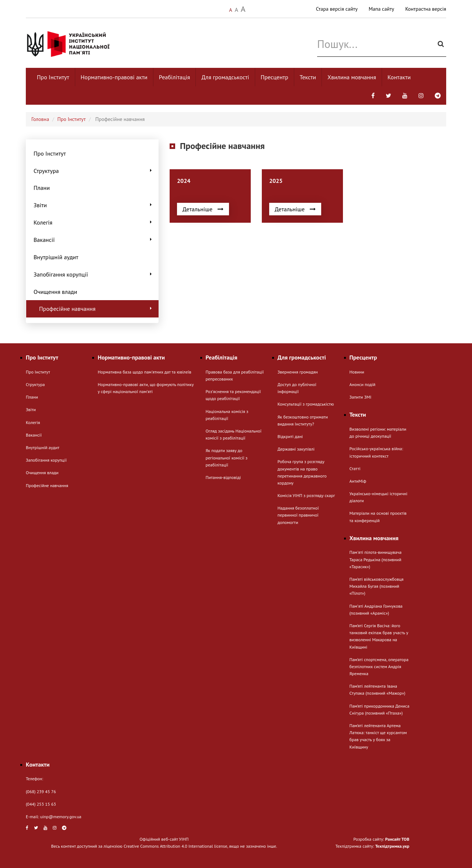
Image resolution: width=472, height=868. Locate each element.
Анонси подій (363, 384)
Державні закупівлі (296, 449)
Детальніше (203, 209)
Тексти (308, 77)
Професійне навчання (96, 309)
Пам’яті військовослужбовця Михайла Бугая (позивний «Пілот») (377, 586)
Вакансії (93, 240)
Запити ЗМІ (360, 397)
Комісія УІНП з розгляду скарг (306, 495)
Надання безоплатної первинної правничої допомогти (298, 515)
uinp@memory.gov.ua (61, 817)
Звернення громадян (298, 372)
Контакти (399, 77)
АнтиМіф (358, 481)
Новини (357, 372)
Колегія (93, 222)
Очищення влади (55, 292)
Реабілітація (175, 77)
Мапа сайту (381, 9)
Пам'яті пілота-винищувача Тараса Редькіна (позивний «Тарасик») (376, 559)
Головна (40, 119)
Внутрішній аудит (56, 257)
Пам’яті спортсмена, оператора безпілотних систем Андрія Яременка (379, 666)
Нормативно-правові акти (114, 77)
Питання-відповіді (223, 477)
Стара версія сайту (337, 9)
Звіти (93, 205)
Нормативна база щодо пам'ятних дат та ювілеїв (145, 372)
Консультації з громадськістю (306, 404)
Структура (93, 171)
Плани (42, 188)
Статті (355, 468)
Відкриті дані (290, 436)
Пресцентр (275, 77)
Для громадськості (225, 77)
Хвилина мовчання (352, 77)
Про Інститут (53, 77)
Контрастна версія (426, 9)
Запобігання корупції (93, 274)
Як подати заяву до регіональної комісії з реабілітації (227, 457)
